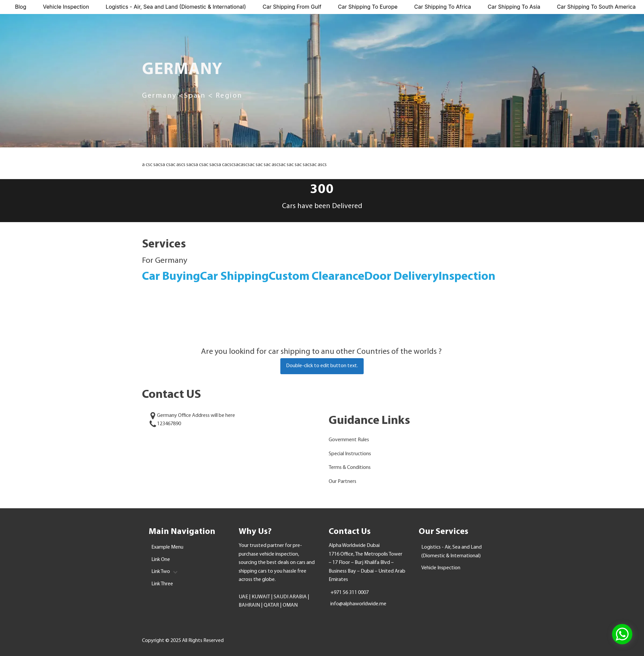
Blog (21, 7)
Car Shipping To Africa (443, 7)
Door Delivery (401, 277)
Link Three (162, 584)
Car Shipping (234, 277)
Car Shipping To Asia (514, 7)
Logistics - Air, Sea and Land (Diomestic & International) (176, 7)
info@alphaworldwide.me (358, 604)
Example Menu (167, 547)
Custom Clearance (316, 277)
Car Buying (171, 277)
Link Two (164, 572)
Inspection (467, 277)
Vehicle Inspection (66, 7)
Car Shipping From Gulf (292, 7)
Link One (161, 560)
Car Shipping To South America (596, 7)
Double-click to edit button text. (322, 366)
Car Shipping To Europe (368, 7)
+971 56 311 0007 (349, 593)
